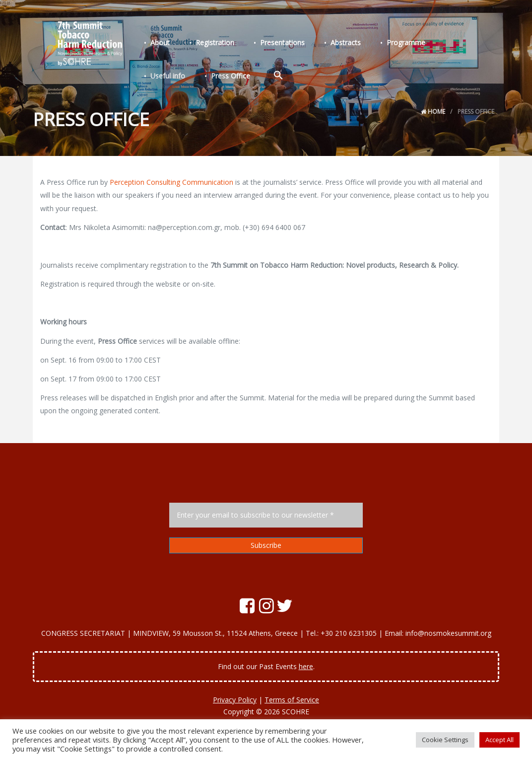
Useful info (447, 44)
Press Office (168, 75)
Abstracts (332, 44)
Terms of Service (292, 700)
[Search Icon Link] (212, 75)
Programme (388, 44)
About (158, 44)
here (306, 666)
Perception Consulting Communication (171, 182)
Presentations (272, 44)
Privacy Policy (235, 700)
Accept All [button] (499, 740)
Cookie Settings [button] (445, 740)
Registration (209, 44)
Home (433, 112)
